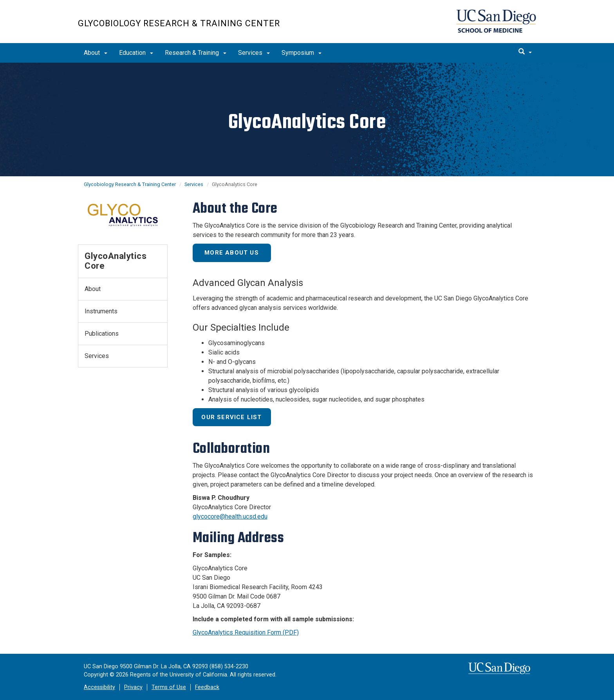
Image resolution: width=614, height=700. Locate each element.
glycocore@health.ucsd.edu (230, 516)
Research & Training (196, 53)
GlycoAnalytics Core (116, 261)
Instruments (101, 311)
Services (254, 53)
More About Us (232, 253)
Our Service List (231, 417)
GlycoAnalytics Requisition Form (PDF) (246, 632)
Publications (102, 334)
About (96, 53)
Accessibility (99, 687)
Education (136, 53)
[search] (525, 52)
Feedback (207, 687)
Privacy (133, 687)
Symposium (302, 53)
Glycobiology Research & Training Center (179, 23)
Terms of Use (169, 687)
